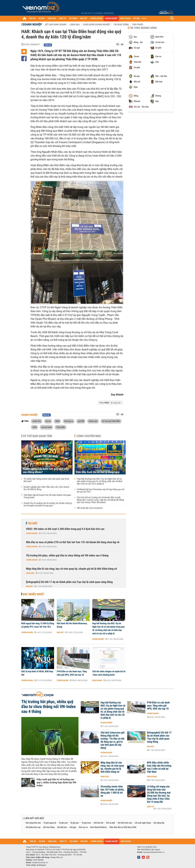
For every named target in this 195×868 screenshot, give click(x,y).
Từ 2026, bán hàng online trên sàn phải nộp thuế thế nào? (46, 480)
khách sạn (93, 421)
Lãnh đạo (75, 25)
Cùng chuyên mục (89, 436)
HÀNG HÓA (52, 19)
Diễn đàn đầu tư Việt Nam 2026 (123, 827)
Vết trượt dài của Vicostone (90, 508)
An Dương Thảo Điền (111, 421)
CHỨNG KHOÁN (96, 19)
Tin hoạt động (121, 25)
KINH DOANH (125, 19)
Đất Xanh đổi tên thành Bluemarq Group (72, 625)
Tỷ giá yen (75, 823)
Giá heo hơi (98, 823)
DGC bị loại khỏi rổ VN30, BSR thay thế (37, 673)
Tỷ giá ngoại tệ (50, 823)
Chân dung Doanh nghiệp (97, 25)
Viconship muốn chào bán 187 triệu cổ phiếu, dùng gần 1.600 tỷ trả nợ (112, 791)
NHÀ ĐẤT (84, 19)
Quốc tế (150, 807)
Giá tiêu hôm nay (125, 823)
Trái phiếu (137, 25)
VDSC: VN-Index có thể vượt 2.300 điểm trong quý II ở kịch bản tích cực (65, 529)
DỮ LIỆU (136, 19)
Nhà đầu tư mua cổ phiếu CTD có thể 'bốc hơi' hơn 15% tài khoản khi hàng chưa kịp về (73, 542)
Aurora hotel (46, 427)
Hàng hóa (30, 573)
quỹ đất (81, 421)
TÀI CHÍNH (73, 19)
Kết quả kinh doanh (56, 25)
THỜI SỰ (32, 19)
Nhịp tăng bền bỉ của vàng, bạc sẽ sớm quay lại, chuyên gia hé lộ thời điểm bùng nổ (71, 569)
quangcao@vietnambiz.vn (154, 852)
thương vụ (69, 421)
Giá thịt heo (62, 827)
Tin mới (32, 523)
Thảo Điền (61, 427)
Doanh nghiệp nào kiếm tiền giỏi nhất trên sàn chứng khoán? (46, 471)
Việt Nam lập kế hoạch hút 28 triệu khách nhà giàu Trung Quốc (47, 496)
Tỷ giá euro (86, 823)
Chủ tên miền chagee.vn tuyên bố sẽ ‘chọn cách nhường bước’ (109, 673)
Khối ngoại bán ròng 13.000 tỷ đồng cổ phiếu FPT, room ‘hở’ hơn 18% (38, 625)
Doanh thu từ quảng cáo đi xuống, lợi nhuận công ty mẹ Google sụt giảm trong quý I (48, 504)
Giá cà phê (110, 823)
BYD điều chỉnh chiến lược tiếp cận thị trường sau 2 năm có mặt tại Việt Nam (159, 767)
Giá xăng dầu (159, 823)
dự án (48, 421)
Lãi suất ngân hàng (143, 823)
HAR (34, 427)
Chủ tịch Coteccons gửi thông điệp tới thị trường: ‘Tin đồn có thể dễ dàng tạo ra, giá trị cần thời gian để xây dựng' (113, 740)
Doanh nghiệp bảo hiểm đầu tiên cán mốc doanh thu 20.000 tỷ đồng (46, 488)
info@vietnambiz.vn (40, 863)
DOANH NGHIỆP (111, 19)
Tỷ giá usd (63, 823)
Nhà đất (29, 586)
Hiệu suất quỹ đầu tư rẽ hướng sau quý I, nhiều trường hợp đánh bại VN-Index (57, 782)
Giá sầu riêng (49, 827)
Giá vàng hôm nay (33, 823)
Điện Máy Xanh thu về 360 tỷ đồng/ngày (98, 472)
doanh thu (37, 421)
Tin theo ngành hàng (143, 28)
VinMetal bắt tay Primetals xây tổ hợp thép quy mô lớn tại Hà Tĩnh (101, 491)
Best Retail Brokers (99, 827)
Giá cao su (83, 827)
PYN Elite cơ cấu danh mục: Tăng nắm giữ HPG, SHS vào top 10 (72, 673)
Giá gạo (73, 827)
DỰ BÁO (42, 19)
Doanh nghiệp (32, 24)
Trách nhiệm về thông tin (36, 865)
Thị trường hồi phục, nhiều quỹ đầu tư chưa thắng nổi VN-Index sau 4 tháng (67, 556)
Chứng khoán (32, 533)
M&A (57, 421)
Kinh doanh (97, 680)
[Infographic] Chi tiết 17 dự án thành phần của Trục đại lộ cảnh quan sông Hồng (69, 582)
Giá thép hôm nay (33, 827)
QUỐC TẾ (63, 19)
